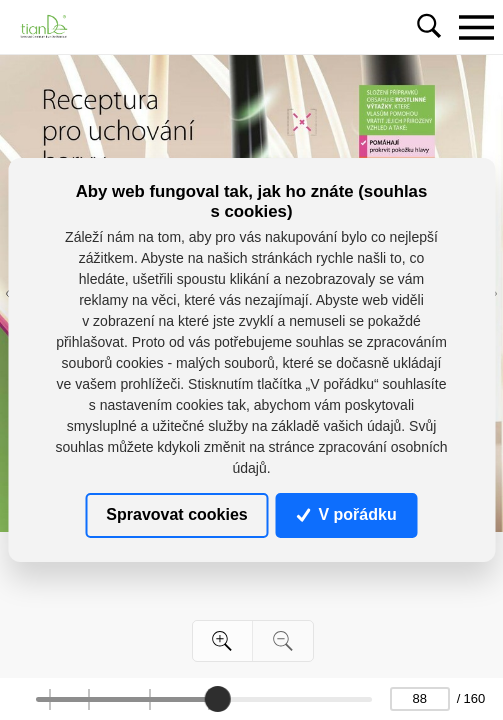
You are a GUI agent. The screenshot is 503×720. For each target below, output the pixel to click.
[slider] (218, 699)
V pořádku (347, 514)
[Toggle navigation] (476, 27)
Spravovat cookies (176, 514)
